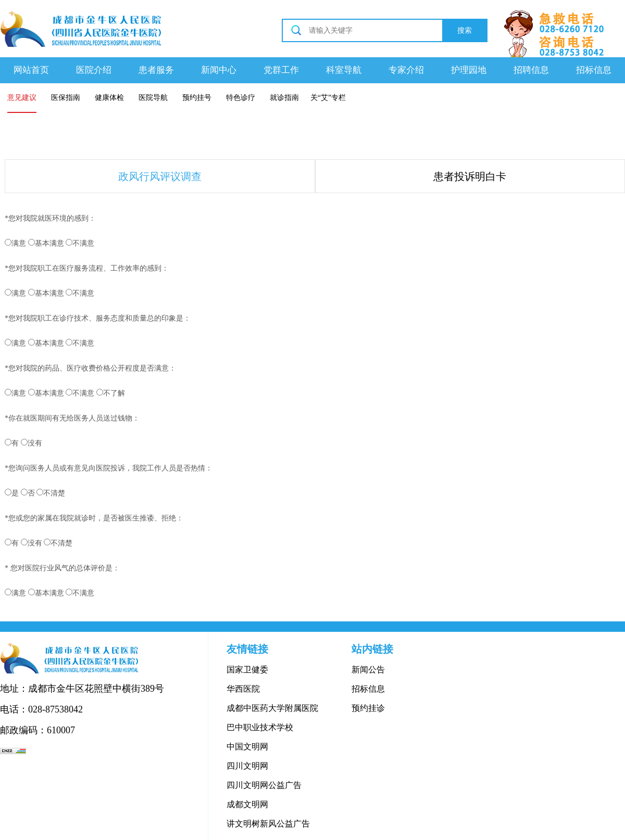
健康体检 (109, 98)
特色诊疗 (241, 98)
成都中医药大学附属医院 (272, 708)
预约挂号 (197, 98)
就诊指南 (284, 98)
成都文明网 (247, 804)
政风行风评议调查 (160, 176)
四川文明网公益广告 (264, 785)
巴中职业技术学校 (260, 727)
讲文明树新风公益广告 (268, 824)
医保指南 (66, 98)
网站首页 (31, 70)
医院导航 (153, 98)
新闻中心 (219, 70)
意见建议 (22, 98)
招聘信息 (531, 70)
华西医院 (243, 689)
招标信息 (594, 70)
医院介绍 (94, 70)
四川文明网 (247, 766)
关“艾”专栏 (328, 98)
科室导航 (344, 70)
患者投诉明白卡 (470, 176)
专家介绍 (406, 70)
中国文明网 (247, 747)
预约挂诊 (368, 708)
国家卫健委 (247, 670)
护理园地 (469, 70)
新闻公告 (368, 670)
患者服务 (156, 70)
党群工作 (281, 70)
